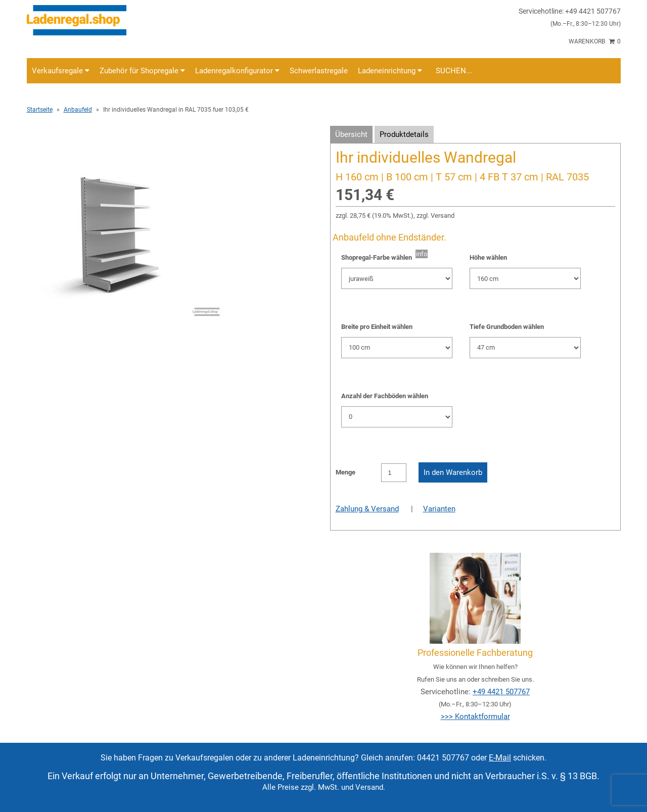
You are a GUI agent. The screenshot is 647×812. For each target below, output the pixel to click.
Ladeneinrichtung (390, 71)
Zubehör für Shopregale (142, 71)
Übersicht (351, 134)
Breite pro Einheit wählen (377, 327)
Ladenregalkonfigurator (237, 71)
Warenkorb (595, 41)
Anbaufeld (78, 110)
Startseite (40, 110)
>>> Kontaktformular (475, 717)
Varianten (439, 509)
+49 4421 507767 (501, 692)
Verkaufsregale (61, 71)
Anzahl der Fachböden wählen (385, 396)
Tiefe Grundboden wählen (507, 327)
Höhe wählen (488, 257)
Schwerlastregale (319, 71)
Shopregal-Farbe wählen (378, 257)
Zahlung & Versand (367, 509)
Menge (345, 472)
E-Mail (500, 758)
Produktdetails (404, 134)
